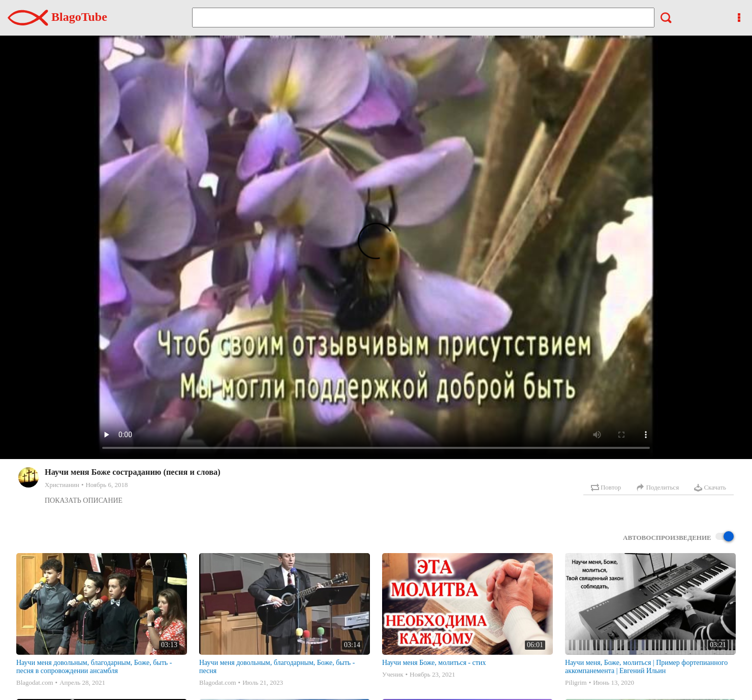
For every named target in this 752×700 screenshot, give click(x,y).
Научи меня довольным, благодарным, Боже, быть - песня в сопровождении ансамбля (94, 667)
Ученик (393, 674)
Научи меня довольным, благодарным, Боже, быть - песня (277, 667)
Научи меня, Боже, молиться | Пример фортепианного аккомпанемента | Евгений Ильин (646, 667)
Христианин (62, 485)
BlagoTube (57, 17)
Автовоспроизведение (678, 537)
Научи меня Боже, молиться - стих (434, 663)
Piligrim (576, 682)
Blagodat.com (35, 682)
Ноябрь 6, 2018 (106, 485)
